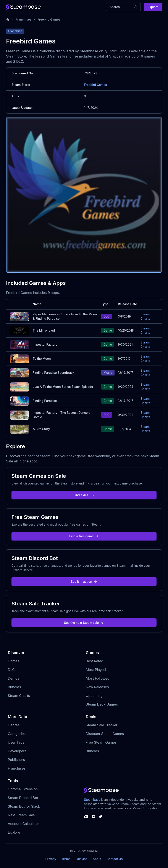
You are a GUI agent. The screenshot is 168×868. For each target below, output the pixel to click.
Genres (14, 725)
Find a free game (84, 536)
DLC (11, 670)
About (97, 859)
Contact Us (115, 859)
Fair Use (82, 859)
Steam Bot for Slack (24, 806)
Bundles (14, 687)
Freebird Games (49, 19)
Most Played (96, 670)
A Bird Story (41, 429)
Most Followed (98, 678)
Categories (17, 734)
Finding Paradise (45, 401)
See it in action (84, 582)
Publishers (16, 760)
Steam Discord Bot (23, 798)
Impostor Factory (45, 344)
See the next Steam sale (84, 623)
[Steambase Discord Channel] (86, 817)
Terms (66, 859)
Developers (17, 751)
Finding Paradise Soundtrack (53, 373)
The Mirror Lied (44, 330)
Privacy (51, 859)
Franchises (23, 19)
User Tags (16, 742)
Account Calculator (23, 824)
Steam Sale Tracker (102, 725)
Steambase (92, 800)
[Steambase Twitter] (100, 817)
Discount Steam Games (105, 734)
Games (14, 661)
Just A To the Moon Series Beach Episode (63, 387)
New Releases (97, 687)
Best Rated (94, 661)
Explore (153, 7)
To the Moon (42, 359)
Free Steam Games (101, 742)
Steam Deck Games (102, 704)
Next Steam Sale (21, 815)
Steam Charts (145, 316)
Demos (14, 678)
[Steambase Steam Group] (94, 817)
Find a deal (84, 495)
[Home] (8, 19)
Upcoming (94, 696)
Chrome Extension (23, 789)
